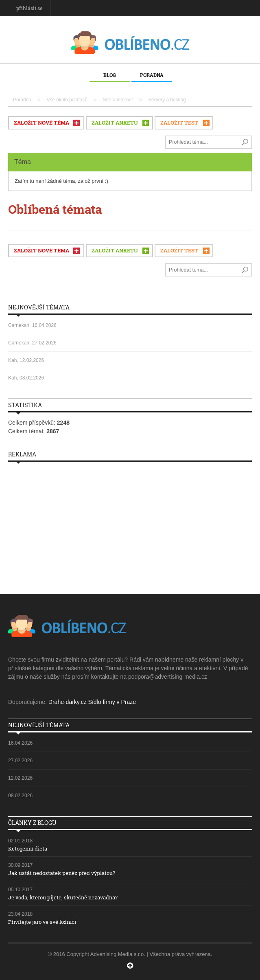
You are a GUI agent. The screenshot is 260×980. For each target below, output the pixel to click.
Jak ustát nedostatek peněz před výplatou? (62, 873)
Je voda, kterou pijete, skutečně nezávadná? (63, 897)
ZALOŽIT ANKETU (115, 123)
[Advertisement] (130, 525)
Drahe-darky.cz (68, 702)
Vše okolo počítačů (67, 100)
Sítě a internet (118, 100)
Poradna (152, 75)
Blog (110, 75)
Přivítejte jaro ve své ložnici (42, 922)
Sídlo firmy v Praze (112, 702)
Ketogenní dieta (28, 848)
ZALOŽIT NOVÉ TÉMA (42, 123)
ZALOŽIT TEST (179, 123)
